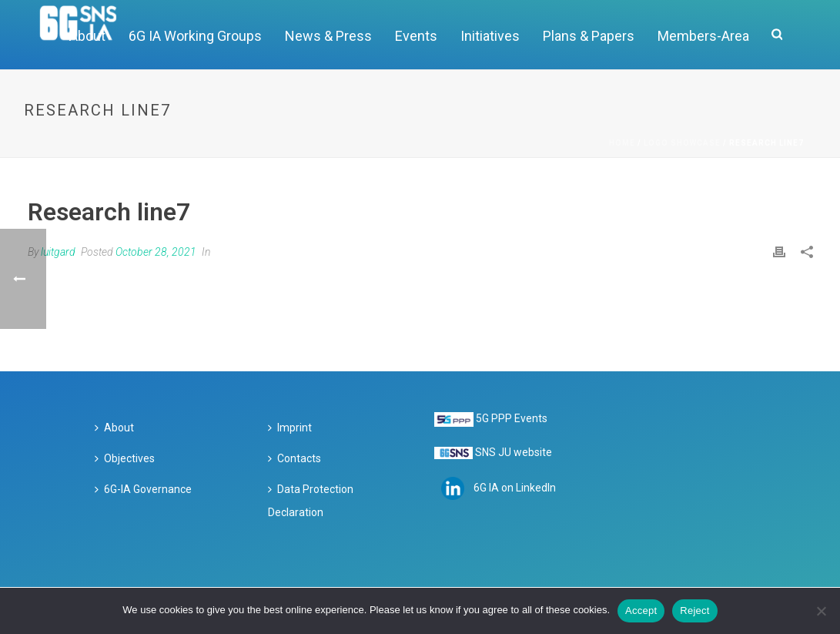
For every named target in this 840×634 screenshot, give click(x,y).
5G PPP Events (512, 418)
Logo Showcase (682, 143)
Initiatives (490, 36)
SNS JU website (514, 452)
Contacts (295, 458)
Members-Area (703, 36)
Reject (694, 611)
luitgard (58, 252)
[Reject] (821, 611)
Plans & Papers (589, 36)
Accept (641, 611)
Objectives (125, 458)
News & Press (328, 36)
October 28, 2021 (156, 252)
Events (416, 36)
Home (622, 143)
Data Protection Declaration (311, 501)
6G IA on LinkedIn (515, 488)
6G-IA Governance (143, 489)
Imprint (290, 428)
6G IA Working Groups (195, 36)
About (114, 428)
